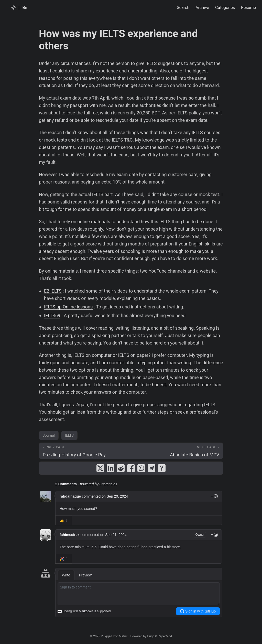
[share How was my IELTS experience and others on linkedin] (111, 468)
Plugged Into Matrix (114, 636)
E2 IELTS (53, 291)
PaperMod (165, 636)
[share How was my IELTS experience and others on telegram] (151, 468)
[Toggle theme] (13, 8)
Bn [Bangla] (25, 8)
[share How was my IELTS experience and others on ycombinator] (162, 468)
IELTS (69, 435)
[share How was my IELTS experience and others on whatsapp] (141, 468)
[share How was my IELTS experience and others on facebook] (131, 468)
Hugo (151, 636)
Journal (49, 435)
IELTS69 (52, 315)
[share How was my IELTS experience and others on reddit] (121, 468)
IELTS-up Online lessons (68, 307)
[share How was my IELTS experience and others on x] (100, 468)
